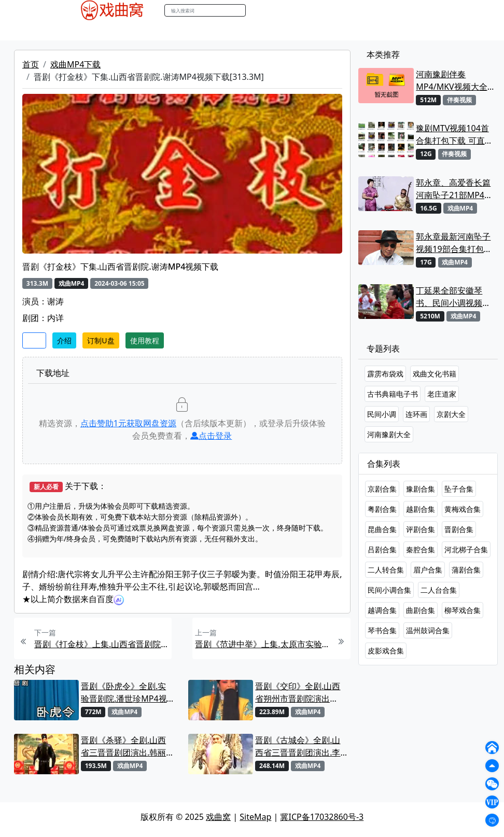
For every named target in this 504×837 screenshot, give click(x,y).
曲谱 (333, 31)
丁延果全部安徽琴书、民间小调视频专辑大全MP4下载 (453, 297)
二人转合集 (386, 570)
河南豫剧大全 (389, 434)
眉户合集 (428, 570)
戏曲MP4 (85, 31)
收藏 (34, 340)
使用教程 (145, 340)
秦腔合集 (421, 549)
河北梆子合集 (466, 549)
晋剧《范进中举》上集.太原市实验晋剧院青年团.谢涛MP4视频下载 (262, 644)
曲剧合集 (421, 610)
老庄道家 (442, 394)
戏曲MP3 (126, 31)
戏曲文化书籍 (435, 374)
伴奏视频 (278, 31)
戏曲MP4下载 (75, 64)
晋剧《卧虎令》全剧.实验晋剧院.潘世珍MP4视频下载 (124, 693)
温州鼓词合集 (428, 630)
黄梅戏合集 (463, 509)
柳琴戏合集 (463, 610)
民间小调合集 (389, 590)
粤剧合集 (382, 509)
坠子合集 (459, 489)
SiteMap (255, 817)
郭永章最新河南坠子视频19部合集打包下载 (454, 243)
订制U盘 (101, 340)
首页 (31, 64)
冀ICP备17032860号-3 (322, 817)
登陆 (425, 11)
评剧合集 (421, 529)
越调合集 (382, 610)
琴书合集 (382, 630)
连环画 (416, 414)
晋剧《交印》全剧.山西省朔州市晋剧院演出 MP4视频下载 (298, 693)
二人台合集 (439, 590)
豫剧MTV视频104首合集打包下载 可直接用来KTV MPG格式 (454, 135)
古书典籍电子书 (393, 394)
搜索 (257, 10)
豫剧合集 (421, 489)
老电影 (162, 31)
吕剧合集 (382, 549)
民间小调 (382, 414)
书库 (310, 31)
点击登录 (211, 436)
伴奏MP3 (238, 31)
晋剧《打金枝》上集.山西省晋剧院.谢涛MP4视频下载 (102, 644)
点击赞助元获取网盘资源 (128, 423)
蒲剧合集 (466, 570)
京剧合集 (382, 489)
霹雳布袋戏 (385, 374)
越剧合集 (421, 509)
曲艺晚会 (198, 31)
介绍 (64, 340)
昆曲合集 (382, 529)
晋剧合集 (459, 529)
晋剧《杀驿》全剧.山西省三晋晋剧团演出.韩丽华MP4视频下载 (123, 747)
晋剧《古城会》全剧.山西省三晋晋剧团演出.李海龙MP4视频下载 (298, 747)
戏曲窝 (218, 817)
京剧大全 (451, 414)
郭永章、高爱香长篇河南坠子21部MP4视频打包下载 (454, 189)
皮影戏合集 (386, 651)
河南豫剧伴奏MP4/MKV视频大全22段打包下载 (451, 81)
